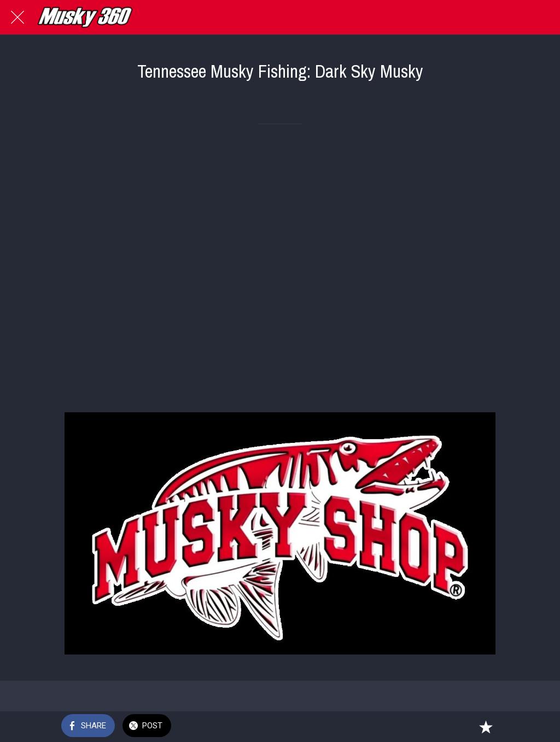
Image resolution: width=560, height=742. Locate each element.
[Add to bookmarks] (486, 727)
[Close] (17, 17)
